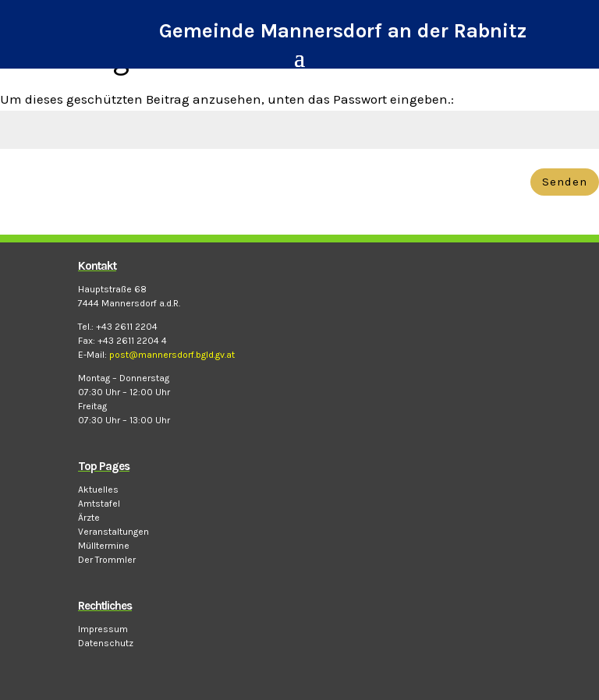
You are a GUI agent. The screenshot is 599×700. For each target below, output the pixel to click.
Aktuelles (98, 490)
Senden (565, 182)
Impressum (103, 629)
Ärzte (89, 518)
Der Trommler (107, 560)
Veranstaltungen (113, 532)
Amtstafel (99, 504)
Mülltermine (104, 546)
